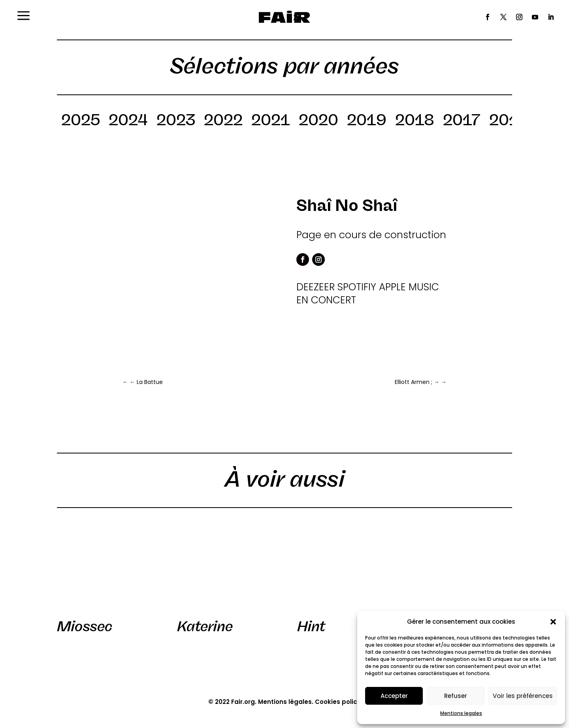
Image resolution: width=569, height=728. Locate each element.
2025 (81, 121)
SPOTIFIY (357, 287)
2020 (318, 121)
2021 (271, 121)
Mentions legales (461, 713)
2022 (223, 121)
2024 (128, 121)
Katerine (205, 626)
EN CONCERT (326, 300)
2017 (462, 121)
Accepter (394, 696)
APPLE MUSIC (409, 287)
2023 (176, 121)
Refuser (456, 696)
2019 (367, 121)
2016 (509, 121)
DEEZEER (316, 287)
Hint (311, 626)
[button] (553, 622)
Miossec (85, 626)
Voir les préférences (523, 696)
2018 (415, 121)
